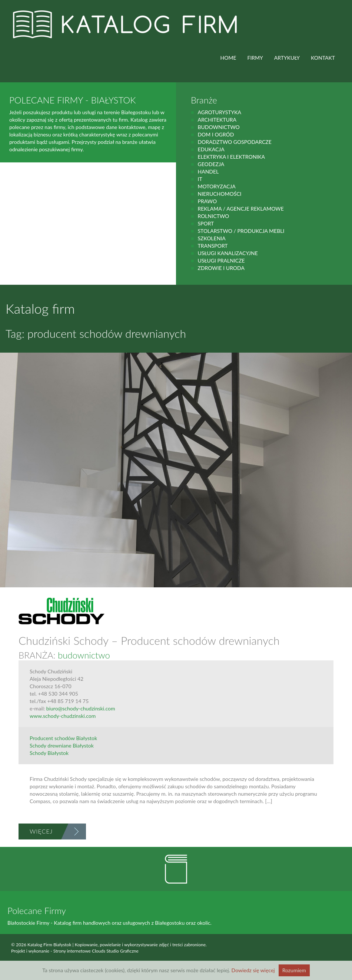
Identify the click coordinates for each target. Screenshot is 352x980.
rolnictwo (213, 216)
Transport (212, 246)
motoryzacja (216, 186)
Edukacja (211, 149)
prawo (207, 201)
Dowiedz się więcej (253, 970)
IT (200, 179)
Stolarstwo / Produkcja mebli (241, 231)
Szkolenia (211, 238)
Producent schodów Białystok (63, 738)
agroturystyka (219, 112)
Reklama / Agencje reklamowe (240, 209)
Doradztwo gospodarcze (234, 142)
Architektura (217, 120)
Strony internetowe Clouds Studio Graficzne (96, 951)
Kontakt (323, 58)
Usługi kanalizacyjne (228, 253)
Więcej (41, 831)
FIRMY (255, 58)
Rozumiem (294, 970)
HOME (228, 58)
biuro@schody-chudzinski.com (81, 708)
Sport (206, 223)
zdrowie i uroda (221, 268)
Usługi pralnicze (221, 260)
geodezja (211, 164)
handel (208, 171)
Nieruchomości (219, 194)
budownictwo (218, 127)
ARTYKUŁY (287, 58)
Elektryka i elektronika (231, 157)
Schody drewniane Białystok (62, 745)
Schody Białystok (49, 753)
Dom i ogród (216, 134)
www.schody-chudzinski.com (63, 716)
